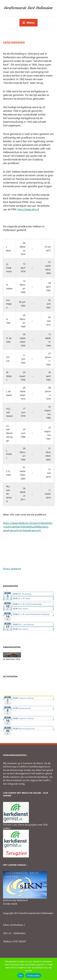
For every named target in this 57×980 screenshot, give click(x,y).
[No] (53, 969)
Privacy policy (33, 976)
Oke (21, 976)
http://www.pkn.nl (28, 209)
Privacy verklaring (12, 569)
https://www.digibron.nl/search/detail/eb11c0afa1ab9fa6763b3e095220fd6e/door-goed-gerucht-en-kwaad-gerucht (28, 527)
